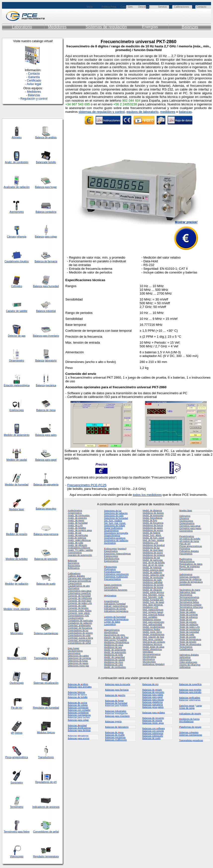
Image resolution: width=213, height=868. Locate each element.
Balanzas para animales (80, 687)
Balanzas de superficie (190, 684)
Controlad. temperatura (79, 640)
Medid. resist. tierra (152, 632)
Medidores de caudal (114, 660)
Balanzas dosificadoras (79, 728)
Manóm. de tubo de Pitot (116, 637)
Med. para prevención (153, 622)
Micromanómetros (151, 654)
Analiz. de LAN (75, 525)
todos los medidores (147, 495)
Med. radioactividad (152, 625)
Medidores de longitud (154, 545)
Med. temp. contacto (153, 639)
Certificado (34, 81)
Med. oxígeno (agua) (153, 612)
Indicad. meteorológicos (116, 606)
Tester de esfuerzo (188, 617)
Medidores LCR (150, 607)
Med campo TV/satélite (115, 640)
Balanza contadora (46, 212)
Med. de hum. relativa (153, 540)
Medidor (9, 485)
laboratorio (51, 361)
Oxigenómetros (187, 523)
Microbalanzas (186, 721)
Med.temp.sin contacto (154, 642)
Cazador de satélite (17, 311)
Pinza (8, 757)
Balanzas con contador (79, 710)
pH (13, 733)
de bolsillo (50, 162)
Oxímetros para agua (190, 526)
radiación (25, 187)
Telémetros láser (187, 592)
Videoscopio (17, 856)
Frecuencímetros (112, 579)
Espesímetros (111, 551)
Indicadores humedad (115, 604)
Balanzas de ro (150, 684)
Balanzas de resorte (152, 720)
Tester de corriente (189, 615)
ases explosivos (113, 585)
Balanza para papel (46, 460)
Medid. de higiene (151, 533)
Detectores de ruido (114, 516)
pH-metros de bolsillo (190, 539)
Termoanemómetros (189, 597)
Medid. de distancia (152, 510)
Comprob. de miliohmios (80, 598)
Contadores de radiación (80, 623)
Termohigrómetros (188, 600)
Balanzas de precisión (153, 692)
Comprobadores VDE (78, 616)
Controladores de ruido (79, 635)
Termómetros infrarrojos (191, 607)
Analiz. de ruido (75, 543)
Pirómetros (185, 549)
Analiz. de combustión (79, 515)
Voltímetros (185, 667)
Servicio (163, 7)
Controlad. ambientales (79, 626)
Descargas (144, 7)
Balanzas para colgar (78, 720)
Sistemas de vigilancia (190, 579)
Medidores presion (152, 620)
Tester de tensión (188, 642)
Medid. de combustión (115, 667)
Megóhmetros (111, 632)
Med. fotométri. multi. (153, 597)
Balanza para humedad (46, 286)
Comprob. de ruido (77, 606)
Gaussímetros (111, 587)
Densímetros (74, 653)
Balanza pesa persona (46, 534)
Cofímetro (17, 286)
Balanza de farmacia (46, 261)
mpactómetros (111, 601)
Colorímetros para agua (80, 591)
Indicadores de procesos (46, 807)
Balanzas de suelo (151, 738)
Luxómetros (110, 624)
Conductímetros (76, 618)
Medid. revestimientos (153, 634)
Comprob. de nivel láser (80, 601)
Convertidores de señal (46, 832)
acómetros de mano (190, 590)
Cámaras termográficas (79, 581)
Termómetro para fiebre (17, 832)
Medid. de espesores (153, 515)
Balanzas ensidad (77, 725)
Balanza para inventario (46, 336)
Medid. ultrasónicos (152, 649)
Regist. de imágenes (189, 567)
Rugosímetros (186, 569)
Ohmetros (184, 518)
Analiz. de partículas (78, 535)
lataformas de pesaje (190, 727)
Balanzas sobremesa (153, 733)
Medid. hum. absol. (152, 535)
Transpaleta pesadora (46, 658)
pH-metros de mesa (189, 541)
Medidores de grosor (153, 530)
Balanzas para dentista (79, 730)
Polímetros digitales (189, 551)
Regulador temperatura (46, 856)
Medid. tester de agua (153, 647)
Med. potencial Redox (153, 615)
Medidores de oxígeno (154, 555)
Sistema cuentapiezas (46, 633)
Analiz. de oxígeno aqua (80, 530)
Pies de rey (185, 544)
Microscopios (149, 662)
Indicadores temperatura (116, 611)
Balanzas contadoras (78, 713)
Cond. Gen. (127, 7)
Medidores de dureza (153, 513)
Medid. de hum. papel (153, 538)
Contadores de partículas (80, 621)
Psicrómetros (186, 554)
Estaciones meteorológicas (117, 554)
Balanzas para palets (153, 695)
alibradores (74, 573)
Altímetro (17, 137)
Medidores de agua (114, 645)
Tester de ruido (187, 634)
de (18, 187)
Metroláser (148, 652)
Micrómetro (17, 633)
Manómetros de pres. (115, 635)
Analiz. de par (75, 533)
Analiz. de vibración (77, 545)
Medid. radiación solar (153, 575)
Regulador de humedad (46, 708)
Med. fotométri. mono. (153, 595)
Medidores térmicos (152, 644)
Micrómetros (149, 659)
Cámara (11, 237)
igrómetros (110, 596)
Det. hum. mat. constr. (115, 523)
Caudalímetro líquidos (17, 261)
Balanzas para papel (152, 697)
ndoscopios (110, 549)
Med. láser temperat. (153, 605)
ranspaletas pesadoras (191, 740)
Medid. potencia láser (153, 570)
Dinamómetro (17, 361)
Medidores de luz (151, 548)
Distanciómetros (112, 536)
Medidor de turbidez (17, 559)
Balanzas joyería (113, 721)
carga (199, 706)
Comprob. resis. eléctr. (79, 613)
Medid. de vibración (152, 590)
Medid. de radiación (152, 572)
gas (23, 336)
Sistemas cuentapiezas (191, 735)
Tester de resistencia (190, 629)
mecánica (51, 385)
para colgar (51, 237)
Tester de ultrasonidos (190, 644)
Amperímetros (75, 513)
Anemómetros (75, 553)
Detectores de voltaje (115, 526)
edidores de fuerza (189, 719)
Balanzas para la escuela (118, 684)
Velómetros (185, 657)
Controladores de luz (78, 630)
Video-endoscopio (188, 662)
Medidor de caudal (17, 460)
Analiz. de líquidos (77, 528)
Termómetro (17, 807)
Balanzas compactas (78, 708)
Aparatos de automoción (80, 555)
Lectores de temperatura (116, 619)
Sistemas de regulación (106, 27)
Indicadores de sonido (115, 609)
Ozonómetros (186, 531)
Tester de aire (186, 610)
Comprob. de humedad (79, 596)
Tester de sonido (187, 637)
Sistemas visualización (46, 683)
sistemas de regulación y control (102, 112)
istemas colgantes (189, 732)
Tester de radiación (189, 625)
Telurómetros (186, 595)
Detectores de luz (113, 511)
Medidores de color (114, 665)
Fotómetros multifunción (116, 577)
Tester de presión (188, 622)
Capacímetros (75, 583)
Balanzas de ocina (77, 703)
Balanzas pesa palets (153, 707)
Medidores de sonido (153, 585)
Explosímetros (111, 561)
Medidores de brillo (113, 655)
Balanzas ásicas (76, 692)
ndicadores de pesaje (190, 714)
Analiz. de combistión (17, 162)
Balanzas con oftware (154, 728)
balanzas (185, 112)
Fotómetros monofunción (116, 574)
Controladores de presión (80, 633)
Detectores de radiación (116, 513)
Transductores (46, 757)
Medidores (57, 27)
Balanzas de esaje (152, 690)
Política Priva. (109, 7)
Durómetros (110, 543)
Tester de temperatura (190, 639)
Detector (13, 336)
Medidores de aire (113, 647)
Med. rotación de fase (153, 637)
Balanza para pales (46, 435)
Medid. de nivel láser (153, 550)
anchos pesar (187, 706)
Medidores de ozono (153, 553)
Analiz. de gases (76, 520)
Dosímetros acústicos (115, 538)
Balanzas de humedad (116, 703)
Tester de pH (186, 620)
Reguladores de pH (46, 782)
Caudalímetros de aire (79, 586)
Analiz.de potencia (77, 538)
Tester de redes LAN (189, 627)
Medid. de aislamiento (115, 650)
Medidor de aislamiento (17, 435)
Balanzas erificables (190, 698)
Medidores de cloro (114, 662)
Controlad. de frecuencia (80, 628)
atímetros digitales (189, 655)
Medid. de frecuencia (153, 523)
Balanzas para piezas (153, 700)
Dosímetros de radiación (116, 540)
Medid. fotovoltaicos (152, 518)
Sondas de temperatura (191, 582)
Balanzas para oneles (190, 690)
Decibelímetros (75, 651)
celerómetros (75, 510)
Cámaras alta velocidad (79, 578)
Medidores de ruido (152, 580)
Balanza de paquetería (46, 485)
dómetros (185, 516)
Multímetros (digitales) (154, 664)
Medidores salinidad (152, 582)
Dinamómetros (111, 531)
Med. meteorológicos (153, 610)
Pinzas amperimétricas (191, 546)
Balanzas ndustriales (116, 711)
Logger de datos (112, 622)
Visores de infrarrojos (190, 665)
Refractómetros (187, 562)
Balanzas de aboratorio (117, 727)
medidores (168, 112)
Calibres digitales (76, 576)
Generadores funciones (116, 590)
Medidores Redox (151, 629)
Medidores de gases (153, 528)
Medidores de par (151, 558)
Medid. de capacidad (114, 657)
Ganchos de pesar (46, 609)
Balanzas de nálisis (78, 684)
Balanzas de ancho (115, 695)
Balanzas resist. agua (153, 723)
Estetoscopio (17, 410)
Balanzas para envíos (79, 738)
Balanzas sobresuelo (153, 736)
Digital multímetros (113, 528)
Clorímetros (74, 588)
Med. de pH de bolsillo (154, 563)
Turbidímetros (186, 649)
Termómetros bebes (189, 602)
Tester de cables (187, 612)
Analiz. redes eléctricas (79, 540)
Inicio (90, 7)
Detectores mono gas (78, 666)
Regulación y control (34, 99)
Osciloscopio (17, 683)
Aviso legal (34, 84)
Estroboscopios (112, 559)
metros (19, 733)
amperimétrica (20, 757)
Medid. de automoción (115, 652)
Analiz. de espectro (77, 518)
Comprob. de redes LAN (80, 603)
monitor (122, 549)
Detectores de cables (78, 656)
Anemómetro (17, 212)
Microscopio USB (17, 658)
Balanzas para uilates (154, 713)
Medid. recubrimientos (154, 627)
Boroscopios (74, 566)
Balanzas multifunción (116, 740)
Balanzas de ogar (114, 701)
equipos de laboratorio (142, 112)
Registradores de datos (191, 564)
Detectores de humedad (116, 518)
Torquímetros (186, 647)
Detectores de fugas (78, 661)
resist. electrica (21, 609)
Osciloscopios (186, 521)
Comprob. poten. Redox (80, 611)
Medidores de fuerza (153, 525)
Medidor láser (17, 509)
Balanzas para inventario (117, 716)
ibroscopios (110, 567)
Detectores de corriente (79, 658)
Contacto (201, 7)
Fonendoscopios (112, 572)
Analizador (10, 187)
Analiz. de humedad (78, 523)
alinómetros (186, 574)
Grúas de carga (187, 708)
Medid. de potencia (152, 568)
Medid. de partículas (153, 560)
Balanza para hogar (46, 187)
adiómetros (186, 559)
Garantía (34, 77)
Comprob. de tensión (78, 608)
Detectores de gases (78, 663)
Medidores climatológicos (117, 642)
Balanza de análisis (46, 137)
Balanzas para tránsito (190, 692)
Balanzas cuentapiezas (79, 715)
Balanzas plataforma (152, 702)
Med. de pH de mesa (153, 565)
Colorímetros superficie (79, 593)
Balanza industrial (46, 311)
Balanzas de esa (114, 732)
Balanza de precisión (46, 559)
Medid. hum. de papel (153, 602)
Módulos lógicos (46, 733)
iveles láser (186, 510)
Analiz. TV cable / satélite (80, 550)
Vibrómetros (185, 660)
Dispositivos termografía (116, 533)
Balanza (40, 162)
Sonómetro (17, 783)
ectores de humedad (115, 617)
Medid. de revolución (153, 577)
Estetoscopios (111, 556)
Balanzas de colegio (78, 705)
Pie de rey (17, 708)
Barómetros (74, 563)
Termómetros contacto (190, 605)
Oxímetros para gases (190, 528)
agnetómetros (112, 630)
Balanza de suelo (46, 584)
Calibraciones (182, 7)
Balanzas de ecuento (153, 718)
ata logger (74, 648)
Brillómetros (74, 568)
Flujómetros (110, 569)
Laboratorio (22, 27)
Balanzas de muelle (115, 735)
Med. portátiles (150, 617)
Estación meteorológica (17, 385)
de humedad (21, 485)
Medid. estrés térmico (153, 592)
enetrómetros (187, 536)
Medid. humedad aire (153, 600)
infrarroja (21, 237)
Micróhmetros (149, 657)
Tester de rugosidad (189, 632)
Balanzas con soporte (153, 731)
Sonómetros (185, 584)
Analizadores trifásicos (79, 548)
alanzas (72, 561)
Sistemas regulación (189, 577)
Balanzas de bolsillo (78, 697)
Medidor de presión (17, 534)
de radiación (21, 584)
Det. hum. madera (113, 521)
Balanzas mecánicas (115, 737)
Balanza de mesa (46, 410)
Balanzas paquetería (153, 705)
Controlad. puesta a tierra (80, 638)
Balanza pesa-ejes (46, 509)
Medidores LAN (150, 543)
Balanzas (190, 27)
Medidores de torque (153, 587)
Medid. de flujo (150, 520)
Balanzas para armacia (117, 690)
